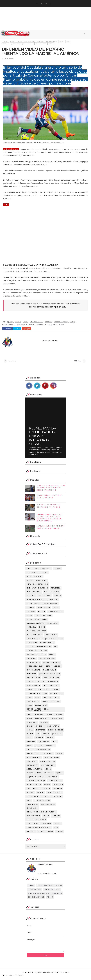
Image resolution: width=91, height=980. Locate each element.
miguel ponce (41, 707)
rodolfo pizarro (41, 45)
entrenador (43, 743)
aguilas (5, 42)
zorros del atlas (34, 640)
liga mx (23, 45)
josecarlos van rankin (50, 676)
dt (58, 687)
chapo (30, 716)
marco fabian (50, 672)
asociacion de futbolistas (39, 825)
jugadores (31, 660)
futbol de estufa (34, 578)
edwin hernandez (35, 728)
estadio (41, 794)
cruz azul (31, 629)
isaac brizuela (33, 664)
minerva (31, 45)
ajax (28, 790)
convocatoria (52, 728)
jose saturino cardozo (37, 590)
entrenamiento (33, 672)
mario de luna (33, 755)
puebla (30, 732)
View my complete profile (47, 875)
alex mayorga (40, 821)
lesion (56, 609)
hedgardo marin (52, 759)
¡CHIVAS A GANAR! (8, 60)
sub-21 (47, 798)
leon (45, 695)
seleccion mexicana (35, 625)
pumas (29, 699)
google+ (26, 330)
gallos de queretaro (36, 656)
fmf (38, 736)
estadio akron (33, 687)
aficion (41, 613)
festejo (62, 42)
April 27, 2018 (60, 308)
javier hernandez (34, 636)
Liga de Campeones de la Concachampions (38, 711)
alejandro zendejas (35, 778)
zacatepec (41, 732)
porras (50, 833)
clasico (30, 648)
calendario (48, 755)
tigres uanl (48, 687)
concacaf (40, 42)
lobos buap (32, 724)
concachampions (51, 42)
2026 (29, 821)
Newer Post (12, 362)
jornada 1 (57, 736)
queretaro (58, 786)
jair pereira (50, 640)
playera (46, 736)
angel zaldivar (44, 691)
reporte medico (53, 668)
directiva (31, 743)
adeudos (44, 724)
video (45, 574)
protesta (49, 775)
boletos (46, 790)
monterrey (31, 676)
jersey (29, 747)
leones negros (43, 751)
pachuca (56, 703)
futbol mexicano (9, 325)
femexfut (31, 833)
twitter (17, 330)
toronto (58, 798)
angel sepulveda (47, 763)
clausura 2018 (33, 695)
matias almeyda (34, 594)
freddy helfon (33, 817)
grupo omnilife (55, 782)
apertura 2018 (33, 574)
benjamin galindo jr (36, 782)
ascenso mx (58, 720)
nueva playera (48, 767)
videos (51, 45)
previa (29, 617)
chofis (42, 629)
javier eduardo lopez (36, 633)
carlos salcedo (51, 683)
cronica (30, 609)
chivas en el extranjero (37, 586)
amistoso (31, 613)
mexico (52, 656)
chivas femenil (44, 597)
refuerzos (56, 590)
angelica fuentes (34, 771)
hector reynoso (34, 775)
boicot (57, 825)
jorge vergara (43, 609)
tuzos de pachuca (35, 668)
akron (48, 771)
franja (41, 833)
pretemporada (33, 605)
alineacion (52, 778)
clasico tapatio (55, 613)
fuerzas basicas (34, 759)
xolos (29, 707)
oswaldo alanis (44, 648)
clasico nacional (30, 42)
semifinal (51, 747)
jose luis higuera (52, 594)
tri (55, 648)
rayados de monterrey (37, 621)
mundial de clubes (35, 601)
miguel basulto (34, 786)
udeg (29, 802)
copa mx (58, 597)
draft (56, 691)
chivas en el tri (47, 644)
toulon (59, 833)
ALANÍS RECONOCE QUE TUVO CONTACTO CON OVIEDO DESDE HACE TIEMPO (51, 489)
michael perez (56, 695)
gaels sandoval (54, 794)
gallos (46, 817)
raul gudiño (51, 636)
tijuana (59, 775)
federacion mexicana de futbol (41, 814)
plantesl (56, 817)
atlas (38, 699)
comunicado (32, 806)
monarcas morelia (51, 664)
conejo (59, 755)
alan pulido (52, 601)
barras (36, 790)
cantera (50, 739)
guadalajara (15, 45)
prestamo (39, 747)
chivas (20, 42)
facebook (7, 330)
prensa (47, 786)
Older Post (78, 362)
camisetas (57, 790)
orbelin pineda (33, 679)
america (13, 42)
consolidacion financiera (39, 829)
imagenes (31, 597)
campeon (39, 739)
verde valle (32, 763)
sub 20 (29, 720)
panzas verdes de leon (37, 652)
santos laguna (34, 683)
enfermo (30, 794)
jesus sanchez (33, 703)
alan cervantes (42, 720)
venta (29, 739)
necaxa (45, 703)
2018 (61, 640)
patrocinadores (34, 798)
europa (30, 736)
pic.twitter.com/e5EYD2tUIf (68, 305)
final (54, 743)
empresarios (32, 810)
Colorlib (19, 977)
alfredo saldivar (42, 802)
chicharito (53, 625)
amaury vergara (50, 605)
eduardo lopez (48, 806)
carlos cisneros (56, 732)
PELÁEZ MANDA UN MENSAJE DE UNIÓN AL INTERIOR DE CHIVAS (43, 438)
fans (56, 829)
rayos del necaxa (51, 679)
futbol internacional (37, 582)
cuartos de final (55, 716)
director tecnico (51, 699)
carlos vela (32, 644)
